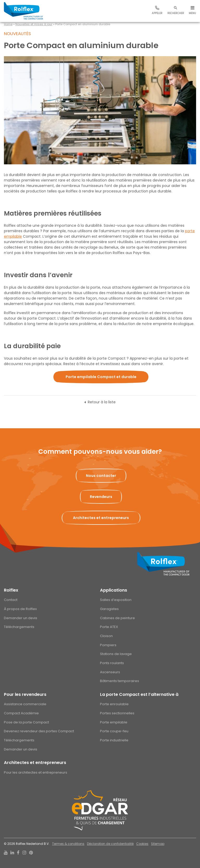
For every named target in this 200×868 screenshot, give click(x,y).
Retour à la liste (102, 402)
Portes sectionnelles (117, 713)
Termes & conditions (68, 844)
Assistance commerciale (25, 704)
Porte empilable (114, 722)
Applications (114, 590)
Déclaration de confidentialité (110, 844)
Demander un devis (21, 618)
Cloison (106, 636)
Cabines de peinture (117, 618)
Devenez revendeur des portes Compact (39, 731)
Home (8, 24)
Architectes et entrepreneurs (35, 763)
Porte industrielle (114, 740)
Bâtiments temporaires (120, 681)
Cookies (142, 844)
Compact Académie (21, 713)
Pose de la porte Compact (26, 722)
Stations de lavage (116, 654)
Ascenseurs (110, 672)
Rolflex (11, 590)
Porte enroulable (114, 704)
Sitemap (158, 844)
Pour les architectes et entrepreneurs (36, 772)
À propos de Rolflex (20, 609)
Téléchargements (19, 627)
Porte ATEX (109, 627)
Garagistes (109, 609)
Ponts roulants (112, 663)
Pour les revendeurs (25, 694)
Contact (11, 600)
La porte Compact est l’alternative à (139, 694)
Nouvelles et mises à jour (34, 24)
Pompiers (108, 645)
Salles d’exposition (116, 600)
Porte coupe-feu (114, 731)
